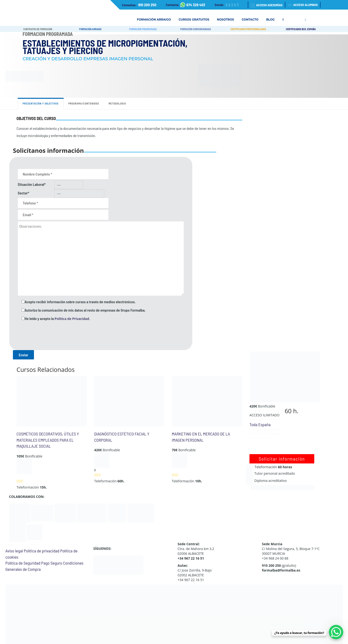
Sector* (23, 193)
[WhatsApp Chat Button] (336, 632)
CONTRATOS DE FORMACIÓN (38, 29)
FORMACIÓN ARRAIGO (90, 29)
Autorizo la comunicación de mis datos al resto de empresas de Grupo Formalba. (85, 310)
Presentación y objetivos (41, 103)
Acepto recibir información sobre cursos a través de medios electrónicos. (80, 302)
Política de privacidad (41, 551)
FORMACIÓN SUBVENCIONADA (196, 29)
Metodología (117, 103)
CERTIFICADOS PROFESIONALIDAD (248, 29)
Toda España (260, 424)
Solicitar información (282, 459)
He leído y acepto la (57, 319)
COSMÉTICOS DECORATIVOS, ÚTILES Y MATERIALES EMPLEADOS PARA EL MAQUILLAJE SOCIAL (48, 440)
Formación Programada (48, 34)
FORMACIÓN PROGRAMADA (143, 29)
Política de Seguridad (23, 563)
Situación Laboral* (32, 184)
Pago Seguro (52, 563)
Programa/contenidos (84, 103)
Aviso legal (14, 551)
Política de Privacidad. (72, 319)
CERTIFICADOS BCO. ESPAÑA (301, 29)
